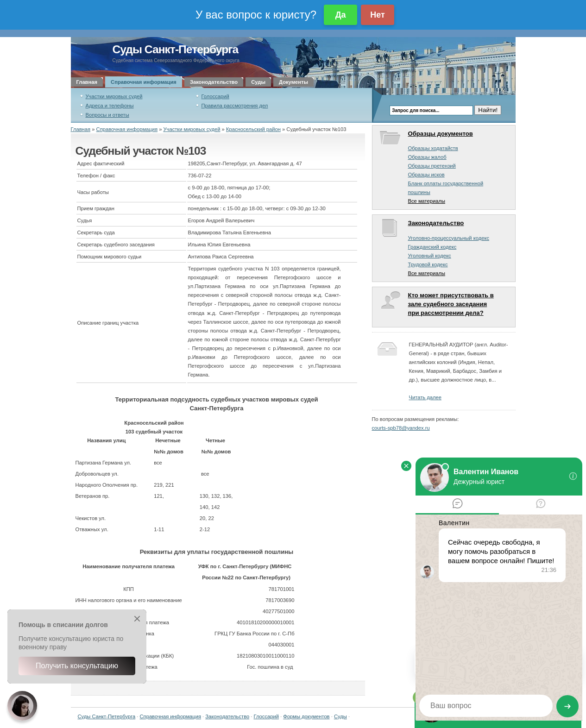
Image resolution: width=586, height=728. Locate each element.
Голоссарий (215, 96)
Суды (258, 82)
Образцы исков (426, 175)
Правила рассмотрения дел (235, 106)
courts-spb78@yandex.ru (401, 428)
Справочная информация (144, 82)
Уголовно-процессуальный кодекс (449, 238)
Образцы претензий (432, 166)
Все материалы (427, 201)
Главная (87, 82)
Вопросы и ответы (107, 115)
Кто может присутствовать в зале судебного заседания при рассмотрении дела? (451, 304)
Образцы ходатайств (433, 148)
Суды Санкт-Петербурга (176, 49)
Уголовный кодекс (430, 256)
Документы (293, 82)
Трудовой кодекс (428, 264)
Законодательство (214, 82)
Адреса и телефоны (110, 106)
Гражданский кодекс (432, 247)
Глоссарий (266, 716)
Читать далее (425, 397)
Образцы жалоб (427, 157)
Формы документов (306, 716)
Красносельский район (253, 129)
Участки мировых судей (114, 96)
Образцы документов (441, 134)
